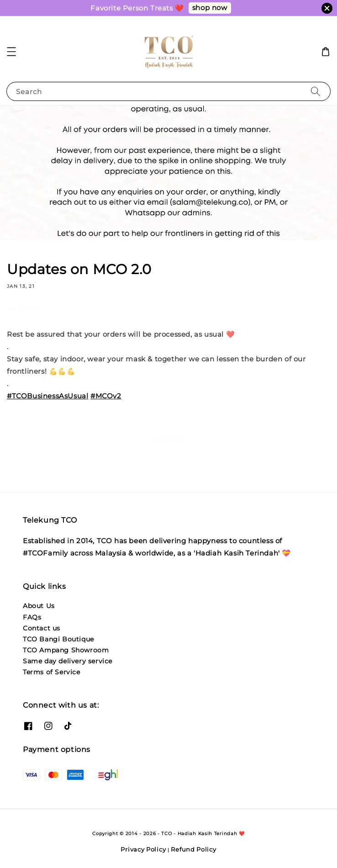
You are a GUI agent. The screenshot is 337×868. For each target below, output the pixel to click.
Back (168, 439)
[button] (11, 52)
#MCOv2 (106, 396)
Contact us (42, 628)
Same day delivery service (68, 661)
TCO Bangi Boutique (58, 639)
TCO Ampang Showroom (66, 650)
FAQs (32, 617)
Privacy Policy (143, 849)
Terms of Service (52, 672)
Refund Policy (193, 849)
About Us (39, 606)
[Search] (316, 91)
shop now (210, 8)
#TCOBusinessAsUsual (47, 396)
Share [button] (23, 309)
